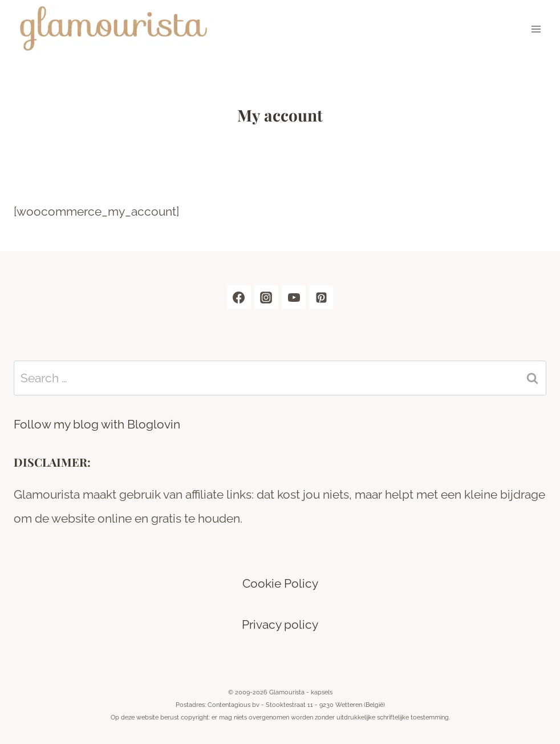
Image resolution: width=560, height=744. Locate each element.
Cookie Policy (280, 583)
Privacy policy (280, 624)
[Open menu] (536, 29)
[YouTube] (294, 297)
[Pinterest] (321, 297)
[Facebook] (239, 297)
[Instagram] (266, 297)
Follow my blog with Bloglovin (97, 424)
